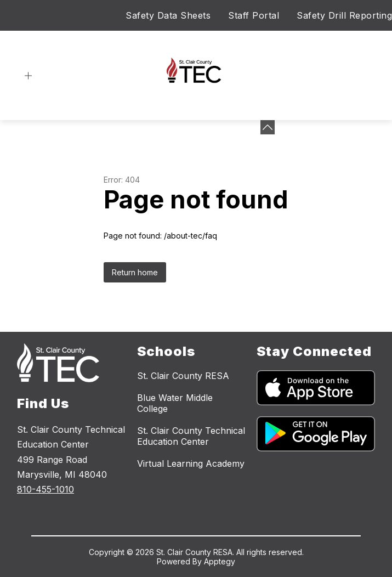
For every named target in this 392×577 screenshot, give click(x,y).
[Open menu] (28, 76)
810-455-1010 (46, 489)
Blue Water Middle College (175, 403)
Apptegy (220, 561)
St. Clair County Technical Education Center (191, 436)
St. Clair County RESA (183, 376)
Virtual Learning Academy (191, 463)
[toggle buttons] (268, 127)
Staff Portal (254, 15)
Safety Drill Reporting (344, 15)
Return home (135, 272)
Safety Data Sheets (168, 15)
